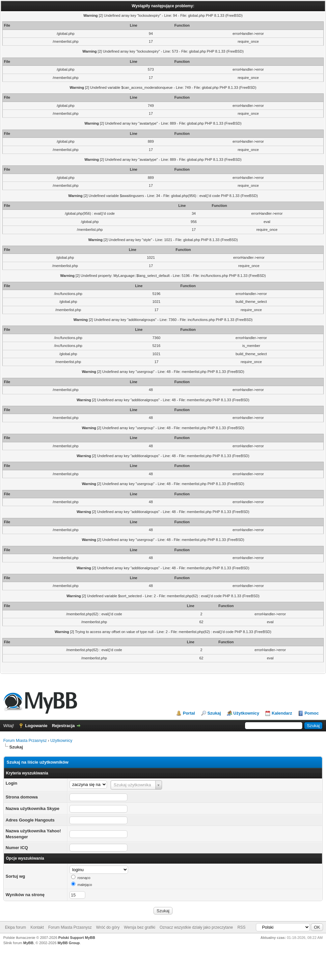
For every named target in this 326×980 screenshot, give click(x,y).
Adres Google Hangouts (30, 820)
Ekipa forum (15, 927)
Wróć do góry (108, 927)
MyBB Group (69, 943)
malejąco (85, 885)
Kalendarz (282, 713)
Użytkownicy (246, 713)
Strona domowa (22, 797)
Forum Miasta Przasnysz (25, 741)
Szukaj (214, 713)
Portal (189, 713)
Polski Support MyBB (77, 938)
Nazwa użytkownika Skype (32, 809)
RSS (242, 927)
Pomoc (312, 713)
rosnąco (84, 878)
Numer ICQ (17, 848)
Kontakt (37, 927)
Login (11, 783)
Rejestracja (63, 726)
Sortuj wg (15, 876)
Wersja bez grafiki (139, 927)
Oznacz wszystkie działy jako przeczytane (196, 927)
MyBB (28, 943)
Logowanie (36, 726)
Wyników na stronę (25, 895)
